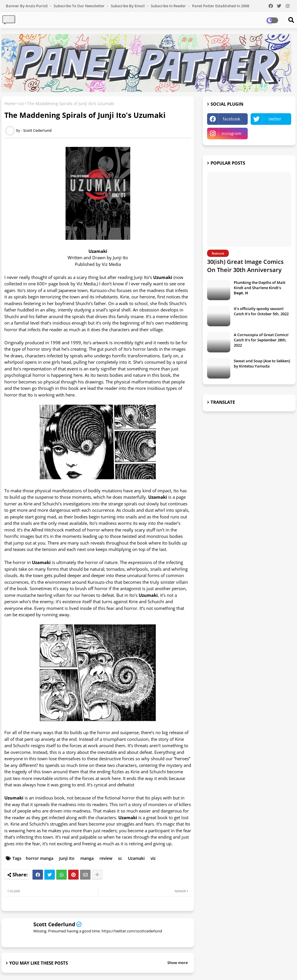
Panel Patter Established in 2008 (221, 6)
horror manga (40, 858)
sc (120, 858)
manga (87, 858)
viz (21, 103)
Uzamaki (136, 858)
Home (10, 103)
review (106, 858)
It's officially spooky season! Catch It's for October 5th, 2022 (261, 311)
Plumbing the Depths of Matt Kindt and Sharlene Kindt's (260, 288)
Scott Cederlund (54, 924)
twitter (275, 119)
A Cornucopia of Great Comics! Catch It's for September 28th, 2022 (261, 340)
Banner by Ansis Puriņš (27, 6)
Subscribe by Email (128, 6)
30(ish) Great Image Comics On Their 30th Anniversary (245, 266)
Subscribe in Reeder (169, 6)
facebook (231, 119)
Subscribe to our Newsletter (80, 6)
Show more (178, 963)
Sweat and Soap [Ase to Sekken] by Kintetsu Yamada (262, 363)
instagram (231, 133)
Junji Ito (67, 858)
